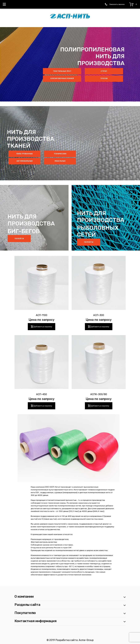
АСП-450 (42, 394)
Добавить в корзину (43, 327)
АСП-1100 (42, 315)
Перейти (19, 239)
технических (60, 154)
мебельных (60, 161)
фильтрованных (24, 154)
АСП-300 (99, 315)
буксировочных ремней (62, 78)
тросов (104, 78)
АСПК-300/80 (99, 394)
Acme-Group (86, 640)
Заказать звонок (117, 4)
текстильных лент (62, 71)
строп (104, 71)
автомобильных (25, 161)
